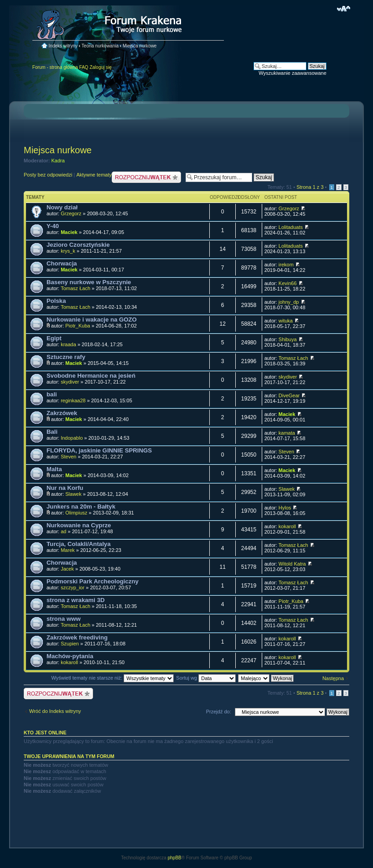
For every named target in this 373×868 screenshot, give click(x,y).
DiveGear (289, 395)
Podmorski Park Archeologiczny (93, 581)
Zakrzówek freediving (77, 637)
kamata (287, 433)
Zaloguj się (100, 67)
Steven (68, 457)
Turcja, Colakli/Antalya (78, 544)
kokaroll (287, 526)
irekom (286, 265)
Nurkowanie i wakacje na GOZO (92, 320)
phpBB (175, 858)
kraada (68, 344)
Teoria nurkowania (100, 46)
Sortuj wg (206, 678)
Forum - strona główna (55, 67)
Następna (333, 678)
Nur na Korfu (65, 488)
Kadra (58, 161)
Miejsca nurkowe (140, 46)
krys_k (68, 251)
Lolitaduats (291, 227)
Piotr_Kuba (78, 326)
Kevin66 (288, 283)
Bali (52, 432)
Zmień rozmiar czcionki (344, 9)
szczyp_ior (73, 587)
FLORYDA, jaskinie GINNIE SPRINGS (99, 450)
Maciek (69, 232)
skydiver (70, 382)
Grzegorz (71, 213)
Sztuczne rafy (66, 357)
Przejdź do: (219, 712)
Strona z (310, 187)
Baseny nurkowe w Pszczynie (89, 282)
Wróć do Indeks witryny (55, 711)
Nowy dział (62, 207)
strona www (64, 619)
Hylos (285, 508)
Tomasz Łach (75, 288)
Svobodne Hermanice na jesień (91, 376)
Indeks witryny (63, 46)
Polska (56, 301)
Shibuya (288, 339)
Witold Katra (292, 564)
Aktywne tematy (94, 175)
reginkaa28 (73, 400)
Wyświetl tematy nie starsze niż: (112, 678)
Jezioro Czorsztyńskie (78, 245)
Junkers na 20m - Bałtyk (81, 507)
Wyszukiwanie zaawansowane (292, 73)
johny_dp (289, 302)
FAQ (84, 67)
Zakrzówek (62, 413)
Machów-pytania (70, 656)
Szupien (70, 644)
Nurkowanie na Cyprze (79, 525)
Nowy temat (146, 177)
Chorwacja (62, 263)
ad (63, 531)
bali (52, 394)
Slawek (73, 494)
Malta (54, 469)
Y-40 (53, 226)
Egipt (54, 338)
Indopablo (72, 438)
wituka (286, 321)
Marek (68, 550)
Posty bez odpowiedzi (48, 175)
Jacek (67, 569)
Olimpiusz (76, 513)
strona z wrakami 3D (76, 600)
